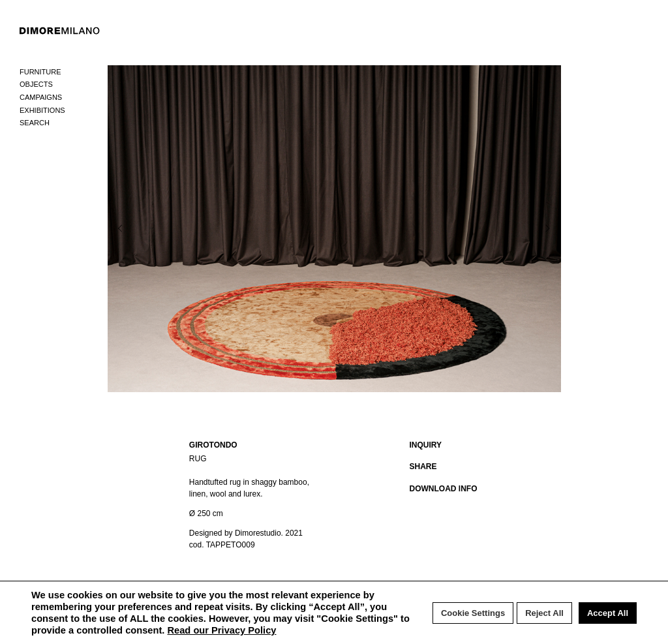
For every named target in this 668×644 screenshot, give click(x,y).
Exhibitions (42, 110)
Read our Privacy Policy (221, 630)
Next (518, 228)
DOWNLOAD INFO (444, 489)
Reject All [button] (544, 613)
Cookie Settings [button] (473, 613)
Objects (36, 84)
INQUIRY (426, 445)
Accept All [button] (608, 613)
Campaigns (41, 97)
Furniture (40, 72)
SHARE (423, 467)
